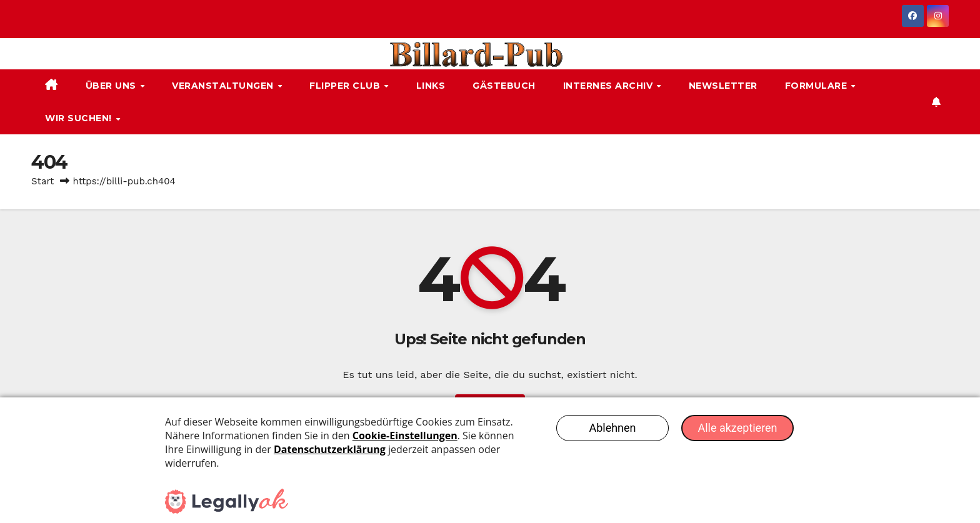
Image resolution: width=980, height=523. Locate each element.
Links (431, 86)
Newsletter (723, 86)
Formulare (817, 86)
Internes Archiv (609, 86)
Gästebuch (504, 86)
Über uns (112, 86)
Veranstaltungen (224, 86)
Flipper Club (346, 86)
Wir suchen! (80, 118)
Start (42, 181)
